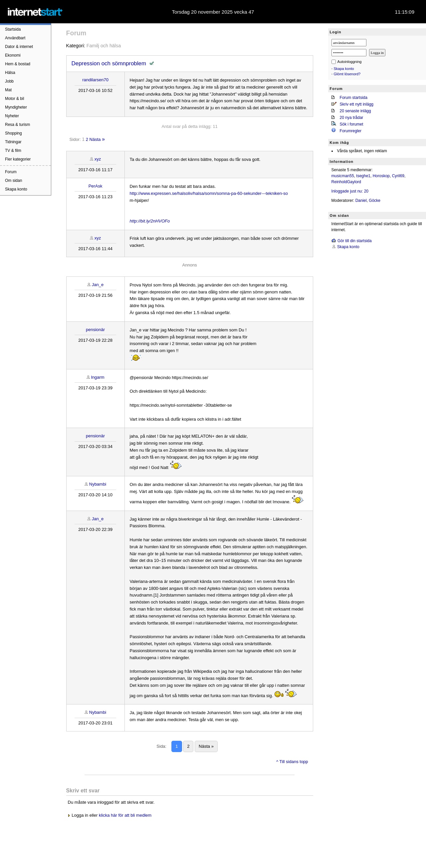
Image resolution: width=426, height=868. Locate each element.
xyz (98, 159)
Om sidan (13, 181)
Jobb (9, 81)
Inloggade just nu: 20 (350, 191)
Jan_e (98, 285)
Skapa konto (16, 189)
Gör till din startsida (355, 241)
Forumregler (351, 131)
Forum (11, 172)
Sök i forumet (352, 124)
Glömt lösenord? (347, 74)
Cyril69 (398, 176)
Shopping (13, 133)
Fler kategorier (18, 159)
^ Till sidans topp (292, 762)
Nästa (95, 139)
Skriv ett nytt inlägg (357, 104)
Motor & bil (14, 99)
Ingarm (98, 377)
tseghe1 (363, 176)
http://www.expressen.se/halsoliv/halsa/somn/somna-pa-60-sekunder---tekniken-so (209, 193)
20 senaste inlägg (355, 111)
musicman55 (343, 176)
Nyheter (12, 116)
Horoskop (381, 176)
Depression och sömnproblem (109, 63)
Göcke (375, 201)
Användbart (15, 38)
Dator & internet (19, 47)
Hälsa (10, 73)
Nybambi (98, 484)
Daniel (361, 201)
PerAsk (96, 186)
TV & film (13, 151)
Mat (8, 90)
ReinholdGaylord (346, 182)
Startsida (13, 29)
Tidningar (13, 142)
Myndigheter (16, 107)
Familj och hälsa (104, 46)
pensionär (95, 330)
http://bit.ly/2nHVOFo (150, 221)
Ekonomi (13, 55)
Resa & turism (17, 125)
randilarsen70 (95, 80)
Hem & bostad (18, 64)
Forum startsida (354, 98)
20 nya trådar (352, 118)
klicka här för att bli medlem (125, 815)
